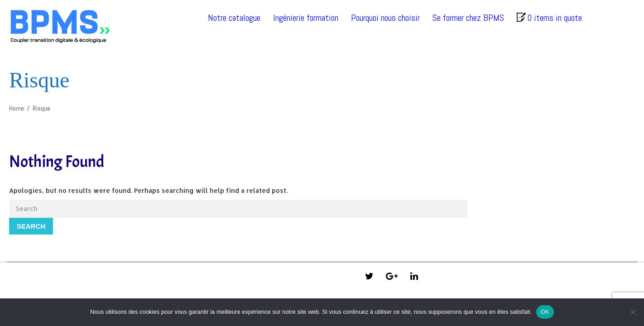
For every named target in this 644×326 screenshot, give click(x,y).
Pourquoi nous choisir (385, 18)
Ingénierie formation (306, 18)
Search (31, 226)
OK (545, 312)
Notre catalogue (234, 18)
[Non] (633, 312)
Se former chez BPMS (468, 18)
